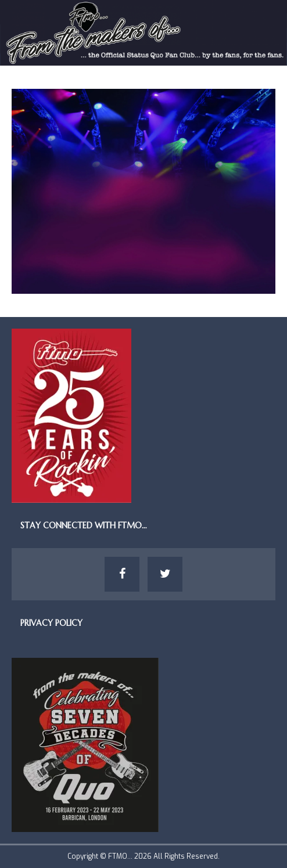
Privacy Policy (51, 623)
